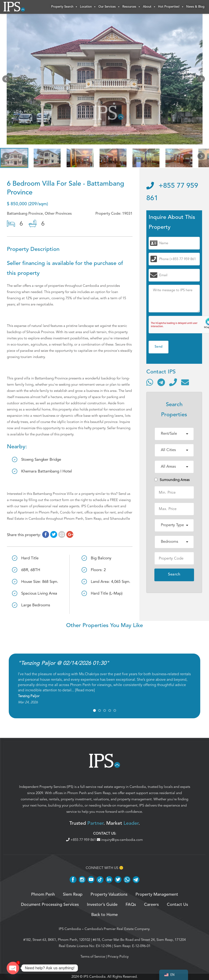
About (149, 7)
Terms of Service (93, 957)
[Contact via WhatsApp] (150, 382)
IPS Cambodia (70, 929)
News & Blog (195, 7)
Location (88, 7)
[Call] (173, 382)
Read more (85, 690)
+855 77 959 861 (81, 840)
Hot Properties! (171, 7)
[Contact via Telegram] (161, 382)
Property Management (157, 895)
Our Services (109, 7)
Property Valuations (109, 895)
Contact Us (177, 905)
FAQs (131, 905)
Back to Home (104, 915)
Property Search (64, 7)
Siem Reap (102, 793)
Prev (7, 80)
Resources (131, 7)
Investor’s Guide (102, 905)
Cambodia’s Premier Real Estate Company (117, 929)
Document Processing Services (50, 905)
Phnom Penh (77, 793)
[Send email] (185, 382)
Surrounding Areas (172, 480)
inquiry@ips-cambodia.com (120, 840)
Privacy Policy (118, 957)
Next (202, 80)
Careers (151, 905)
